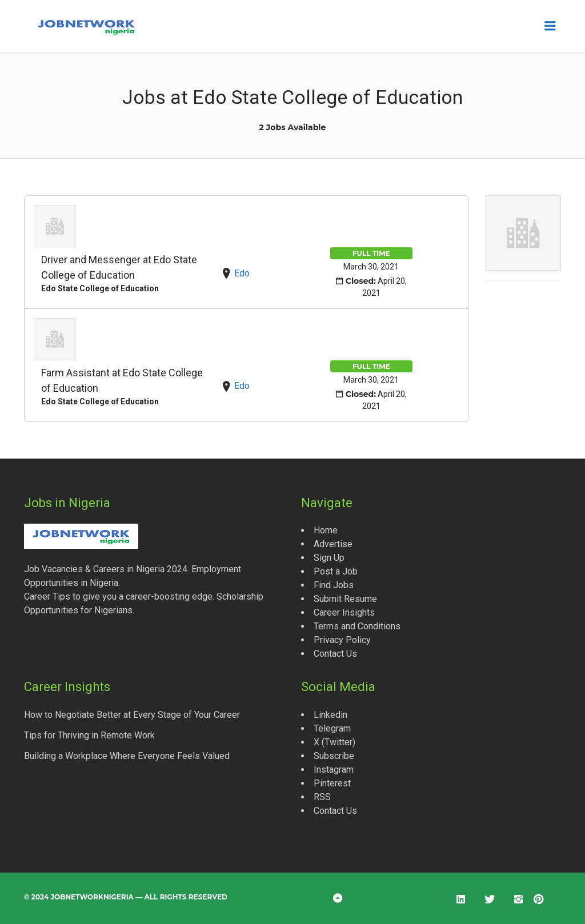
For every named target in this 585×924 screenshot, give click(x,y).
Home (326, 530)
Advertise (333, 544)
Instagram (334, 770)
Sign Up (329, 558)
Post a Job (336, 571)
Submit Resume (345, 599)
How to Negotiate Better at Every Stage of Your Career (132, 715)
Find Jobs (334, 585)
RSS (322, 797)
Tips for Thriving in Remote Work (89, 735)
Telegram (332, 728)
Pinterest (332, 783)
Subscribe (334, 756)
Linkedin (330, 715)
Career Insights (344, 612)
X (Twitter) (334, 742)
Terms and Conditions (357, 626)
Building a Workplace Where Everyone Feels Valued (127, 756)
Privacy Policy (342, 640)
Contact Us (335, 654)
